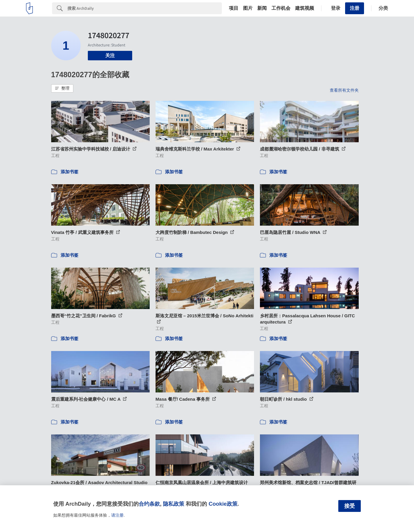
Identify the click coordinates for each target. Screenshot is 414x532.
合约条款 (149, 504)
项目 (234, 8)
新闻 (262, 8)
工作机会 (281, 8)
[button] (62, 88)
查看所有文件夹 (344, 90)
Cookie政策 (223, 504)
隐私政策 (174, 504)
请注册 (117, 515)
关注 (110, 55)
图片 (248, 8)
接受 (350, 506)
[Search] (145, 8)
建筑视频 (305, 8)
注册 (355, 8)
